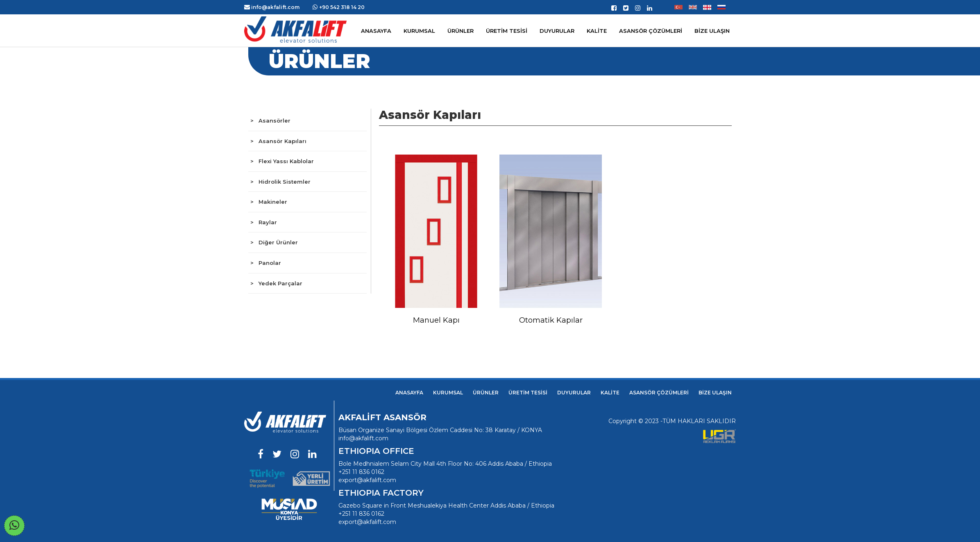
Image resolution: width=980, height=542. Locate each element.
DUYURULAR (574, 393)
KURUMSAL (419, 31)
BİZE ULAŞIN (715, 393)
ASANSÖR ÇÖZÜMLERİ (651, 31)
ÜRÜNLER (486, 393)
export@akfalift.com (367, 480)
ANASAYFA (409, 393)
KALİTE (610, 393)
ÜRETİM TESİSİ (528, 393)
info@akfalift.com (363, 438)
